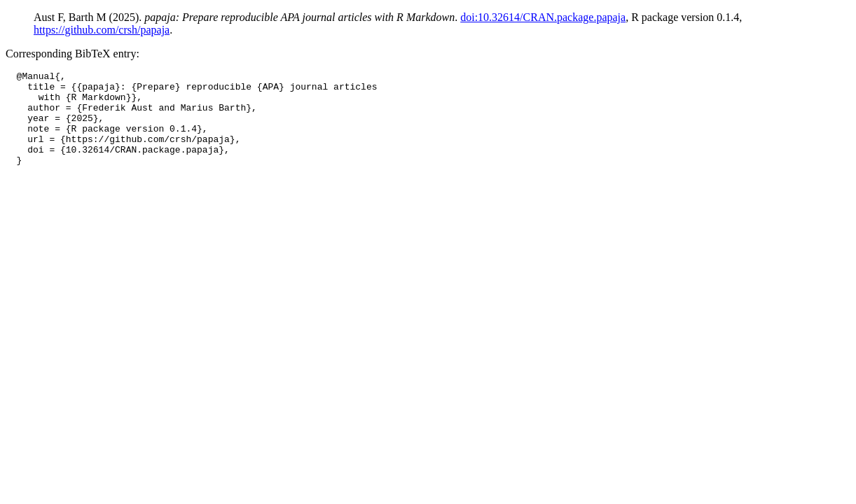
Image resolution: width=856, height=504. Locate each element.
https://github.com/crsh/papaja (102, 30)
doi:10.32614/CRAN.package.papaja (543, 17)
